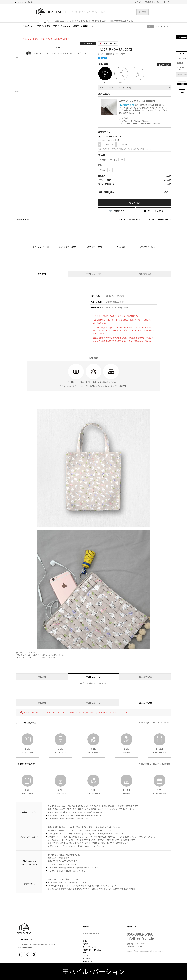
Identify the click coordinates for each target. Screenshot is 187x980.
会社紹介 (86, 941)
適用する (126, 145)
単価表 (76, 26)
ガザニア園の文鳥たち (148, 247)
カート (170, 2)
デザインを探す (44, 26)
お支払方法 (87, 953)
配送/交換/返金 (145, 274)
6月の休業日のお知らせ (163, 26)
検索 (142, 12)
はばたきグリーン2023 (68, 247)
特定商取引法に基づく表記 (92, 950)
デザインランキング (62, 26)
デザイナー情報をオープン (161, 219)
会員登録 (148, 2)
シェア (103, 58)
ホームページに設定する (25, 2)
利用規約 (86, 944)
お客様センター (88, 26)
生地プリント (28, 26)
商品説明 (42, 274)
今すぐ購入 (135, 203)
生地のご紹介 (164, 65)
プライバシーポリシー (90, 947)
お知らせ (151, 26)
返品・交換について (90, 958)
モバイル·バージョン (93, 971)
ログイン (138, 2)
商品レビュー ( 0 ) (93, 274)
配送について (87, 955)
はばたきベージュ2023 (41, 247)
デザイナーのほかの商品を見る (129, 219)
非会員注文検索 (160, 2)
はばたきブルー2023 (94, 247)
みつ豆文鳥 (121, 247)
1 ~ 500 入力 (108, 145)
